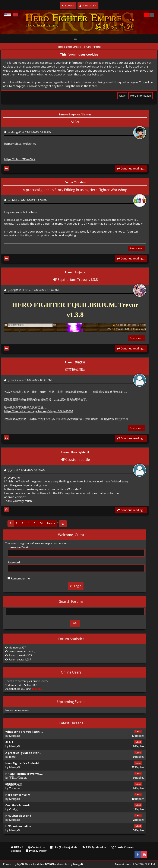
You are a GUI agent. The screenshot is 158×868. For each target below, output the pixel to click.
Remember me (19, 578)
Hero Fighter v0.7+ (18, 795)
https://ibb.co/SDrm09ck (20, 159)
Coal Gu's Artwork (18, 805)
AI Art (75, 122)
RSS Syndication (94, 847)
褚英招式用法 (75, 370)
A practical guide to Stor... (23, 753)
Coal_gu (14, 809)
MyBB (20, 864)
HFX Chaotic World (18, 816)
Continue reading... (131, 168)
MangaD (16, 132)
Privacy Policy (36, 851)
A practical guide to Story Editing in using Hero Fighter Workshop (75, 190)
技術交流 (80, 362)
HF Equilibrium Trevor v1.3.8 (75, 280)
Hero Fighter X (80, 452)
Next (51, 523)
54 (41, 523)
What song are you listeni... (24, 732)
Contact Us (36, 847)
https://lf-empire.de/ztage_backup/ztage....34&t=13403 (39, 411)
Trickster (16, 380)
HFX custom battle (75, 460)
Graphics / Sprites (80, 114)
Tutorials (80, 182)
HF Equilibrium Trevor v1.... (24, 774)
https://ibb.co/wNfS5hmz (20, 144)
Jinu (13, 470)
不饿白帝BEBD (19, 290)
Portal (98, 47)
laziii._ (31, 651)
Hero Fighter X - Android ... (24, 763)
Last (138, 731)
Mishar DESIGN (45, 864)
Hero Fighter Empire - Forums (75, 47)
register (25, 543)
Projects (80, 272)
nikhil (14, 200)
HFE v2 (17, 847)
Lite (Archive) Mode (64, 847)
